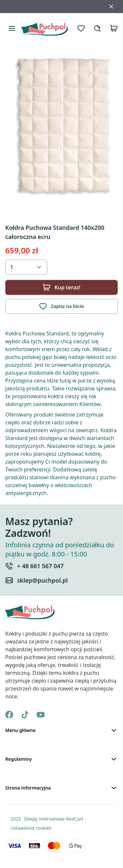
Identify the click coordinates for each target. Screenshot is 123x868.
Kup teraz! (61, 287)
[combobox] (26, 267)
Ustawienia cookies (31, 828)
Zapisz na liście (61, 306)
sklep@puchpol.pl (42, 580)
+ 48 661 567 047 (40, 566)
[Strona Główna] (44, 28)
